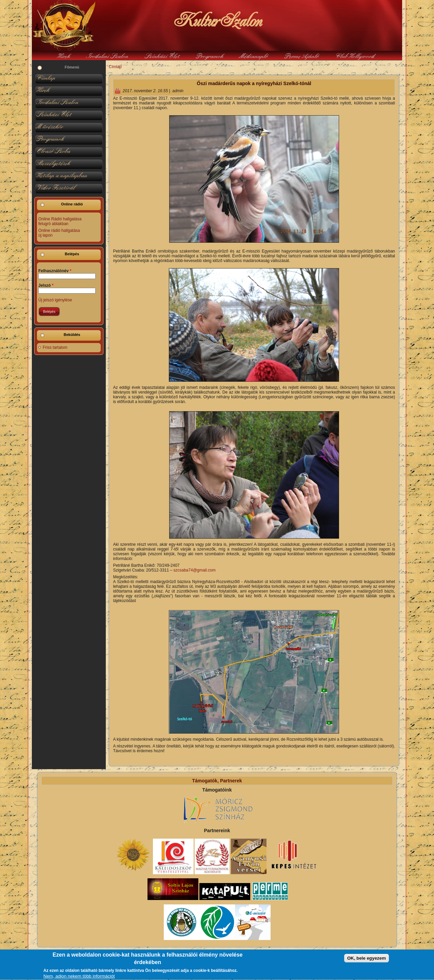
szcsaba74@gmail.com (195, 570)
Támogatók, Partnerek (217, 781)
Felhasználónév (55, 271)
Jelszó (46, 285)
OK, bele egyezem (367, 961)
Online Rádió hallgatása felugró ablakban (60, 221)
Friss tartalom (55, 347)
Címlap (115, 67)
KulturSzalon (217, 20)
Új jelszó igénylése (55, 300)
